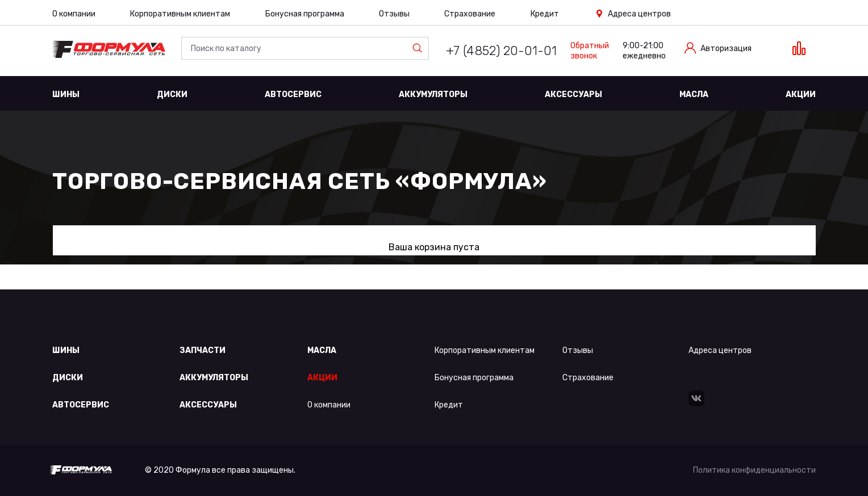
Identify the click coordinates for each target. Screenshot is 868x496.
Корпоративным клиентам (180, 14)
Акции (801, 94)
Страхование (470, 14)
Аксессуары (573, 94)
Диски (172, 94)
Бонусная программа (305, 14)
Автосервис (293, 94)
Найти (420, 48)
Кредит (545, 14)
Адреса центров (639, 14)
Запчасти (203, 350)
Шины (66, 94)
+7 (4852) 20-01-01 (501, 51)
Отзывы (394, 14)
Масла (694, 94)
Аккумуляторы (433, 94)
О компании (74, 14)
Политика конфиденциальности (754, 470)
